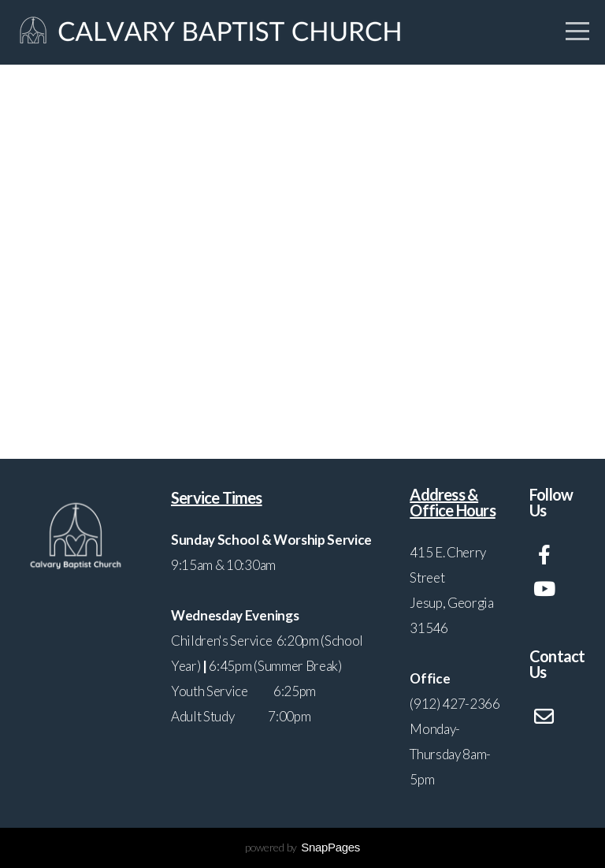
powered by (302, 847)
